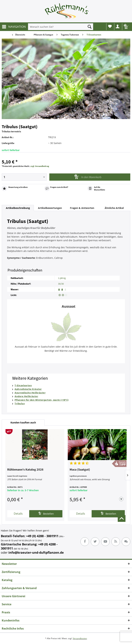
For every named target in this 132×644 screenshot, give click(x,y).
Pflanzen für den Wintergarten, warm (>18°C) (42, 400)
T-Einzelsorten (23, 385)
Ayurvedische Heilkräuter (30, 393)
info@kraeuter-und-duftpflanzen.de (36, 552)
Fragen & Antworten (82, 208)
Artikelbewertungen (50, 208)
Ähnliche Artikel (114, 208)
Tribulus (20, 403)
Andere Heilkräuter (26, 396)
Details (18, 514)
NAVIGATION (14, 26)
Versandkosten (80, 638)
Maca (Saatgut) (80, 470)
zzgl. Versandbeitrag (40, 166)
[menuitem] (14, 27)
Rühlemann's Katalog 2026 (25, 470)
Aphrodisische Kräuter (28, 389)
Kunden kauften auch (23, 422)
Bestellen (46, 513)
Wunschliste (110, 26)
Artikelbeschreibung (18, 208)
